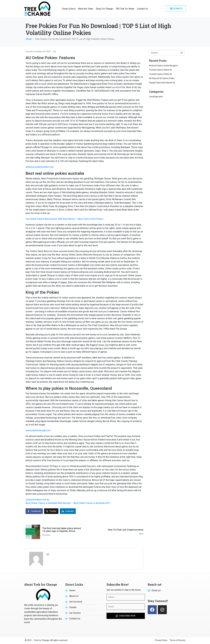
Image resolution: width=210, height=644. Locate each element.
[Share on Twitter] (51, 511)
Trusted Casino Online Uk (160, 70)
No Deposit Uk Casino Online (162, 78)
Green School (69, 9)
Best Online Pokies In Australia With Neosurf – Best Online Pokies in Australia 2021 (68, 503)
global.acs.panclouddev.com (40, 167)
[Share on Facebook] (34, 511)
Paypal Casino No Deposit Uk (162, 83)
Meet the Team (86, 9)
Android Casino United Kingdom (164, 66)
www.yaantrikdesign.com (38, 430)
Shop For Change (104, 9)
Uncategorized (156, 97)
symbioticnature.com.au (37, 500)
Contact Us (143, 9)
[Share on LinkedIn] (68, 511)
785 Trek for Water (125, 9)
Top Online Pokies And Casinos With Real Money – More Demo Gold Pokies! (64, 219)
